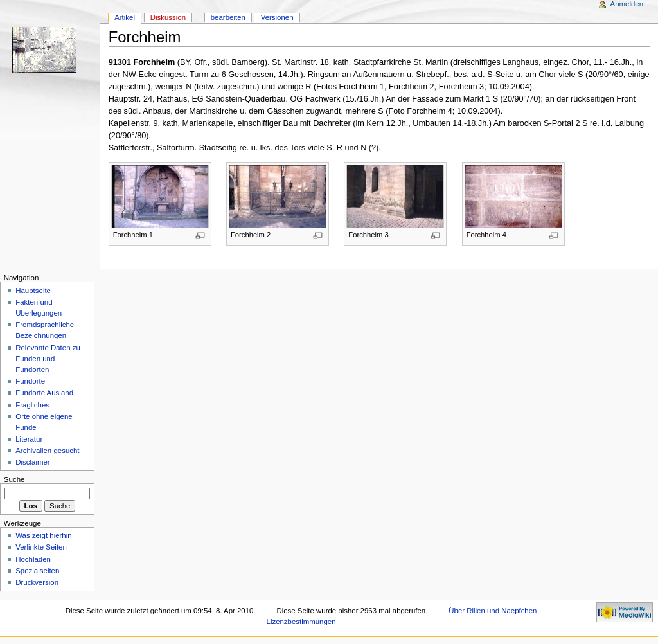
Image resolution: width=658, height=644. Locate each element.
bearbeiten (228, 17)
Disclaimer (32, 462)
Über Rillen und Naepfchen (493, 611)
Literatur (29, 439)
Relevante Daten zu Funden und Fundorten (48, 359)
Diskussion (168, 17)
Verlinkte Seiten (41, 547)
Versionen (277, 17)
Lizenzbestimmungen (301, 622)
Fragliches (32, 405)
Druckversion (37, 582)
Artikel (125, 17)
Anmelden (627, 4)
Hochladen (33, 559)
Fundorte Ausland (44, 393)
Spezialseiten (37, 571)
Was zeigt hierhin (43, 535)
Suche (14, 479)
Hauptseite (33, 291)
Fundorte (30, 381)
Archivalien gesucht (47, 451)
